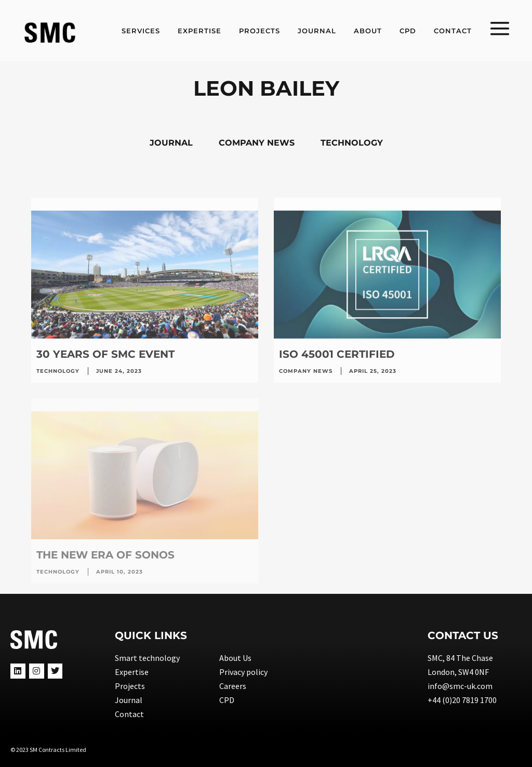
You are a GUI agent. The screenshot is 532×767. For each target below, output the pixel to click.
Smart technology (147, 658)
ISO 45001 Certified (337, 354)
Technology (58, 371)
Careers (233, 686)
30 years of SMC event (105, 354)
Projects (130, 686)
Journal (129, 700)
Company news (306, 371)
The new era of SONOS (105, 555)
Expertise (132, 672)
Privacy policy (243, 672)
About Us (235, 658)
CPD (227, 700)
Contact (129, 714)
